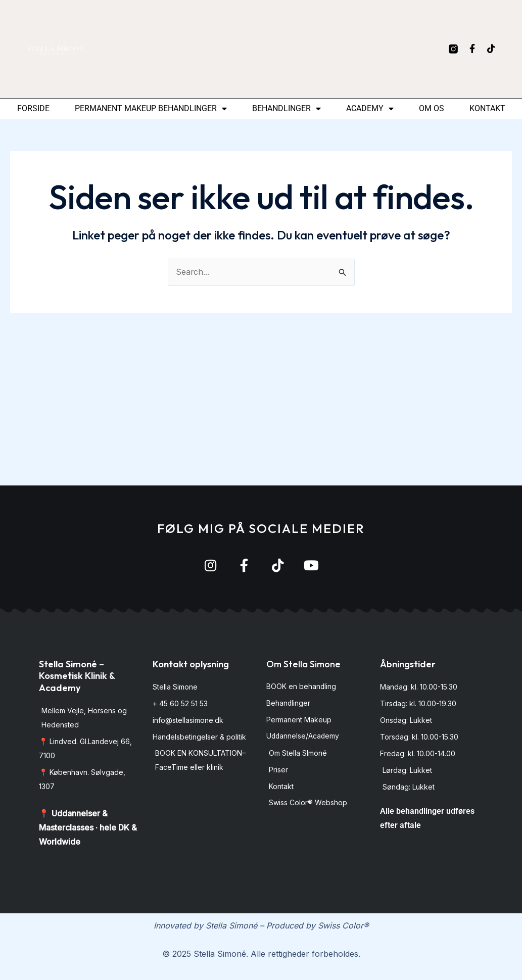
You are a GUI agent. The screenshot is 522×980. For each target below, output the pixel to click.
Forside (33, 108)
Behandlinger (287, 109)
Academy (370, 109)
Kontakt (487, 108)
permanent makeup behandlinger (151, 109)
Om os (432, 108)
